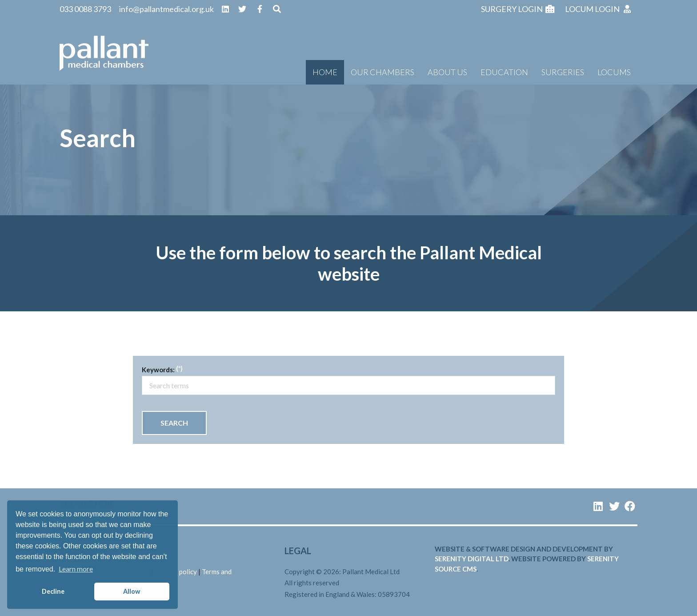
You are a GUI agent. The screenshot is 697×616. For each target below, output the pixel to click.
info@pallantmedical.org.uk (166, 9)
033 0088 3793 (85, 9)
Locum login (598, 9)
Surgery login (518, 9)
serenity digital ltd (472, 559)
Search (174, 423)
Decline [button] (53, 591)
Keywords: (158, 370)
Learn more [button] (76, 569)
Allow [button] (132, 591)
